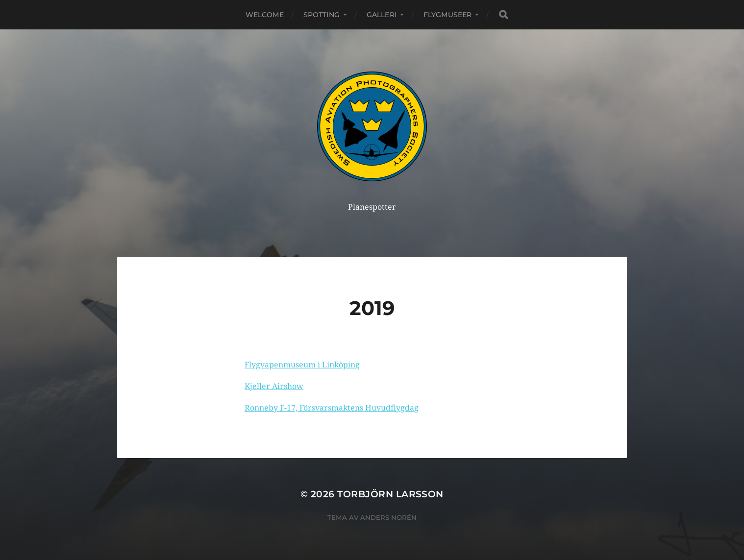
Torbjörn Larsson (390, 494)
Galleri (382, 15)
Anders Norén (388, 517)
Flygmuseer (447, 15)
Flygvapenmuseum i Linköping (302, 365)
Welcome (265, 15)
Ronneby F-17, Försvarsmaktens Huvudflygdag (332, 408)
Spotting (322, 15)
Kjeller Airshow (274, 386)
